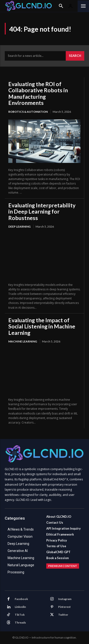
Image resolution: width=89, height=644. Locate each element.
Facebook (21, 599)
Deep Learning (19, 227)
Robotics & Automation (28, 112)
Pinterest (64, 607)
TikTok (20, 615)
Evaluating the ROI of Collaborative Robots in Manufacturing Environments (38, 93)
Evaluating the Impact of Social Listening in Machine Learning (42, 326)
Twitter (63, 615)
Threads (20, 622)
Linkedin (20, 607)
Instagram (65, 599)
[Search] (75, 56)
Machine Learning (23, 341)
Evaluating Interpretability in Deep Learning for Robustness (42, 212)
